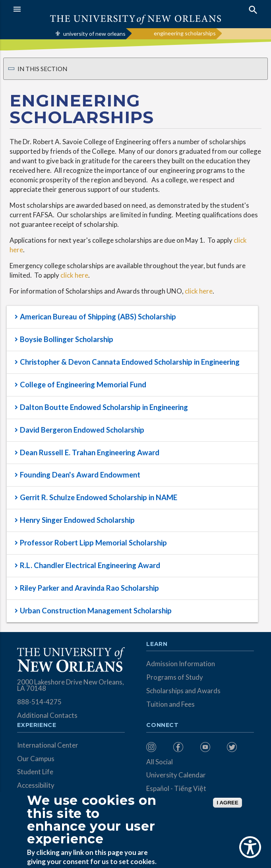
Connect (163, 725)
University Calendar (176, 775)
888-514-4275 (39, 702)
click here (74, 275)
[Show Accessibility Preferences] (250, 847)
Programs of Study (175, 677)
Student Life (35, 772)
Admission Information (181, 664)
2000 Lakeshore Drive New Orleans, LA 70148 (71, 685)
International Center (48, 745)
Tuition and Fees (170, 704)
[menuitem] (158, 747)
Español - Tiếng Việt (176, 788)
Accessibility (36, 785)
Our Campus (36, 759)
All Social (160, 762)
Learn (157, 644)
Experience (37, 725)
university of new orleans (94, 34)
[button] (72, 9)
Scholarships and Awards (183, 691)
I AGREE (227, 803)
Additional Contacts (47, 715)
